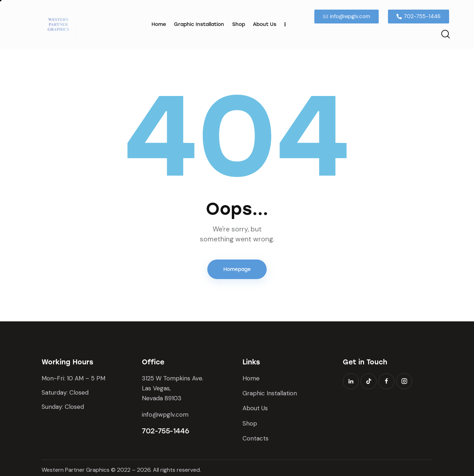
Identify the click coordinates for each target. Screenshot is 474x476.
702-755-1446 (165, 431)
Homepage (237, 269)
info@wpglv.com (165, 415)
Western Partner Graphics (76, 470)
